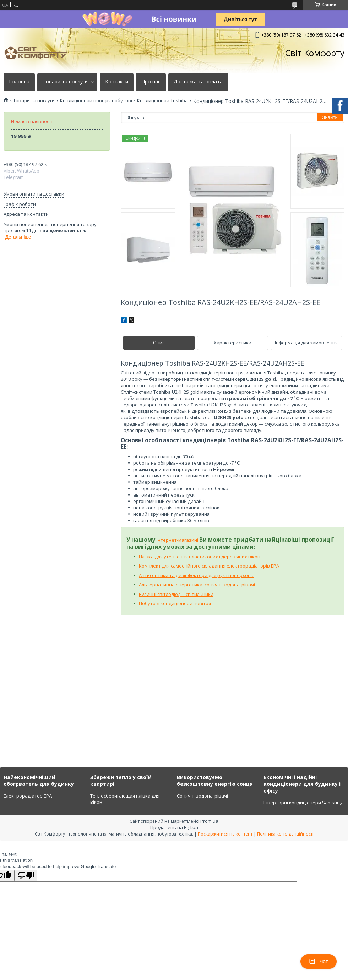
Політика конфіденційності (285, 834)
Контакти (117, 82)
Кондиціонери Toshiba (162, 101)
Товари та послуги (65, 82)
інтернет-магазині (178, 540)
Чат (319, 962)
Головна (19, 82)
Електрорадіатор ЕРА (28, 796)
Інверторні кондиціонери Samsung (303, 803)
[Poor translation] (26, 875)
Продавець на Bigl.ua (174, 827)
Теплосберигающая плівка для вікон (125, 799)
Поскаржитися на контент (225, 834)
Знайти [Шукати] (330, 117)
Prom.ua (209, 821)
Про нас (151, 82)
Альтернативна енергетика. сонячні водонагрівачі (197, 585)
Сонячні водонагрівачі (202, 796)
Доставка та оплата (198, 82)
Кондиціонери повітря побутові (96, 101)
